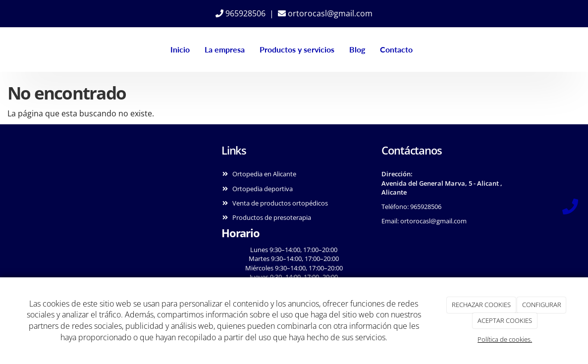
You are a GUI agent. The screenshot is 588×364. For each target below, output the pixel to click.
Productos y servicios (297, 49)
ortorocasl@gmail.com (325, 13)
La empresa (225, 49)
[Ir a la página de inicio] (59, 50)
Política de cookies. (505, 339)
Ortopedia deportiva (263, 189)
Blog (357, 49)
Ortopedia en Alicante (264, 174)
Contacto (396, 49)
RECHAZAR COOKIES (481, 305)
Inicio (180, 49)
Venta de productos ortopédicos (280, 203)
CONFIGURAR (542, 305)
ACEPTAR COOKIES (505, 320)
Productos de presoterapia (272, 217)
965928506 (241, 13)
